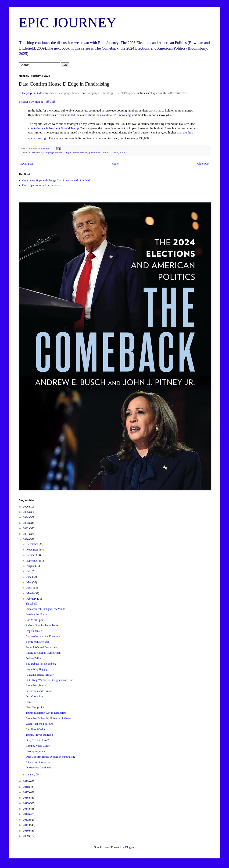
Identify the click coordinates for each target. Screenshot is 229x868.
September (33, 561)
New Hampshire (35, 707)
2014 (26, 809)
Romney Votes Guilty (38, 746)
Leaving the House (36, 614)
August (31, 566)
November (33, 550)
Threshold (31, 604)
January (31, 774)
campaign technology (100, 93)
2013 (26, 814)
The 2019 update (125, 93)
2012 (26, 820)
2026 (26, 507)
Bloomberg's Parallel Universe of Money (49, 718)
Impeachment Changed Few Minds (45, 609)
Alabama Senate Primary (40, 675)
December (32, 544)
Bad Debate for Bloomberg (41, 664)
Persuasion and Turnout (39, 691)
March (30, 593)
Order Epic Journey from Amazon (41, 185)
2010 (26, 831)
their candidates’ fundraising (113, 115)
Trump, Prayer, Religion (39, 735)
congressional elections (75, 152)
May (29, 582)
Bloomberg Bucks (36, 685)
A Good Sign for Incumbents (42, 625)
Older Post (203, 164)
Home (115, 164)
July (29, 571)
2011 (26, 825)
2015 (26, 803)
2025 (26, 512)
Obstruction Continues (38, 767)
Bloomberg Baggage (37, 669)
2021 (26, 534)
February (32, 599)
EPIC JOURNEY (68, 22)
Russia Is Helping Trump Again (43, 653)
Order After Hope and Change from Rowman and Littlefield (56, 180)
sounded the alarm (76, 115)
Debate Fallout (34, 658)
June (29, 577)
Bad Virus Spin (34, 620)
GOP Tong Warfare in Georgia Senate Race (50, 680)
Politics (123, 152)
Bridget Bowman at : (37, 102)
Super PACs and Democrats (41, 647)
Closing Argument (36, 751)
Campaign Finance (53, 152)
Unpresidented (34, 631)
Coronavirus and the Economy (43, 636)
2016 (26, 798)
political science (110, 152)
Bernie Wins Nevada (37, 642)
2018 (26, 787)
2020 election (35, 152)
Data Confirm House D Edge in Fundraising (50, 757)
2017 (26, 792)
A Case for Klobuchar (38, 762)
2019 (26, 781)
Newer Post (26, 164)
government (95, 152)
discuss (54, 93)
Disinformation (34, 696)
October (31, 555)
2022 (26, 528)
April (30, 588)
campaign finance (70, 93)
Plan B (29, 702)
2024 (26, 517)
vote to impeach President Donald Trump (53, 128)
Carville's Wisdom (36, 729)
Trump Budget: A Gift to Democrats (46, 713)
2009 (26, 836)
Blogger (130, 847)
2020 (26, 539)
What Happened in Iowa (39, 724)
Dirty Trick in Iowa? (37, 740)
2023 (26, 523)
